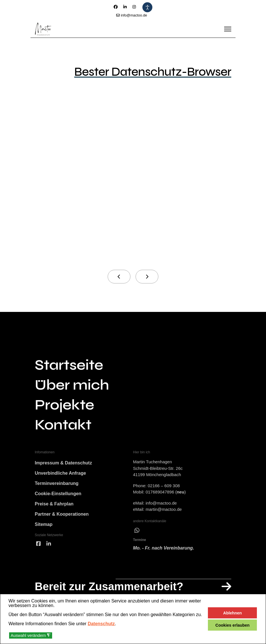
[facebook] (38, 544)
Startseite (69, 365)
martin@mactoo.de (164, 509)
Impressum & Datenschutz (63, 463)
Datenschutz (101, 624)
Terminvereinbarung (57, 483)
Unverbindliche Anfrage (60, 473)
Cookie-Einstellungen (58, 494)
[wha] (137, 530)
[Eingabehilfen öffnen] (147, 7)
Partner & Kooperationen (62, 514)
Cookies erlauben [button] (232, 625)
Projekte (64, 405)
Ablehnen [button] (233, 613)
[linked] (49, 544)
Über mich (72, 385)
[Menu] (228, 29)
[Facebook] (116, 7)
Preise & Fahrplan (54, 504)
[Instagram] (134, 7)
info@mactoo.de (134, 15)
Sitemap (44, 524)
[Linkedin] (125, 7)
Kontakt (63, 425)
